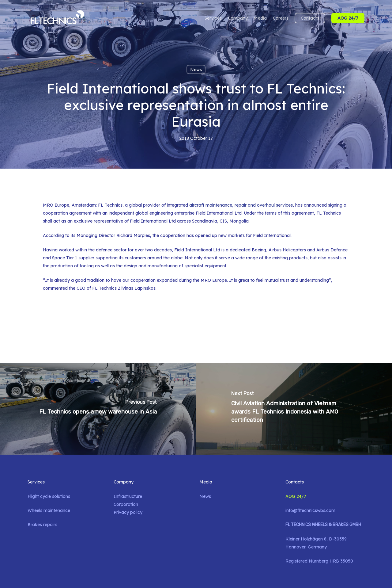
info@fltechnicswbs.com (310, 510)
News (196, 70)
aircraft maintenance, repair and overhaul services (241, 205)
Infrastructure (128, 496)
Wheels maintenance (49, 510)
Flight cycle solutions (49, 496)
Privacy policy (128, 512)
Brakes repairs (42, 525)
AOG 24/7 (296, 496)
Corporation (126, 504)
